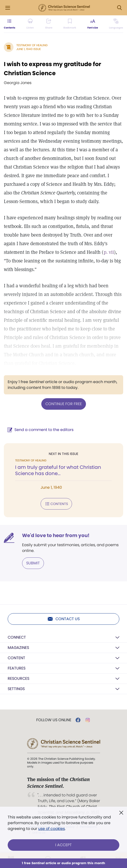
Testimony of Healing (32, 45)
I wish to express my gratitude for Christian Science (52, 69)
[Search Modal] (119, 8)
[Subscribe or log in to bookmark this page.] (70, 24)
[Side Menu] (8, 8)
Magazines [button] (18, 648)
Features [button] (17, 668)
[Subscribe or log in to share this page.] (49, 24)
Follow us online (54, 720)
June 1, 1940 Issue (29, 49)
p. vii (109, 252)
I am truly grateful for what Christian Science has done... (58, 470)
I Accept (63, 845)
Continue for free (64, 404)
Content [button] (16, 658)
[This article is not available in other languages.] (116, 24)
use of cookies (51, 829)
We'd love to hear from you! (56, 535)
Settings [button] (16, 689)
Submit (33, 563)
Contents (56, 504)
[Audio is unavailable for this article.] (30, 24)
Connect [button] (17, 637)
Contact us (63, 619)
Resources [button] (18, 678)
